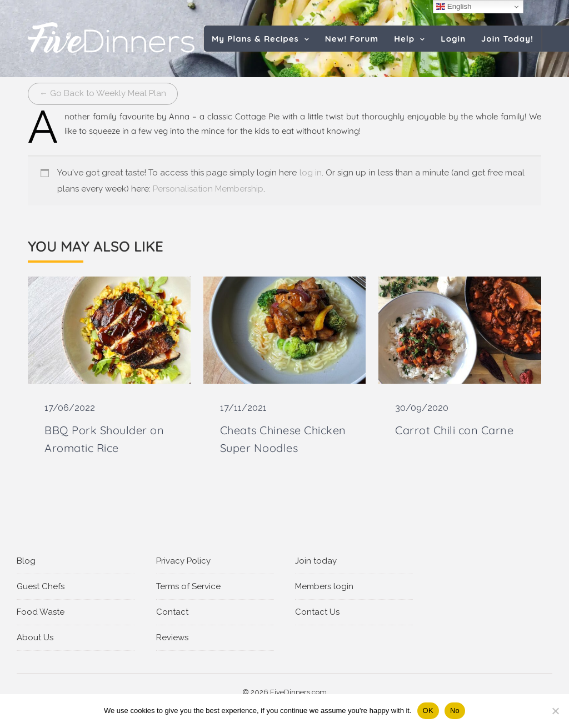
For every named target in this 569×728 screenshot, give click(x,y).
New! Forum (352, 39)
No (455, 711)
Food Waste (41, 612)
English (454, 7)
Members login (324, 586)
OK (428, 711)
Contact (172, 612)
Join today (316, 561)
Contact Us (317, 612)
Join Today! (507, 39)
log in (311, 173)
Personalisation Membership (208, 189)
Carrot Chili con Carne (454, 430)
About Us (35, 637)
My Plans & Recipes (255, 39)
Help (404, 39)
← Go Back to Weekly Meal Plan (103, 93)
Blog (26, 561)
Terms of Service (188, 586)
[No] (555, 711)
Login (453, 39)
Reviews (172, 637)
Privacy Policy (183, 561)
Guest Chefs (41, 586)
